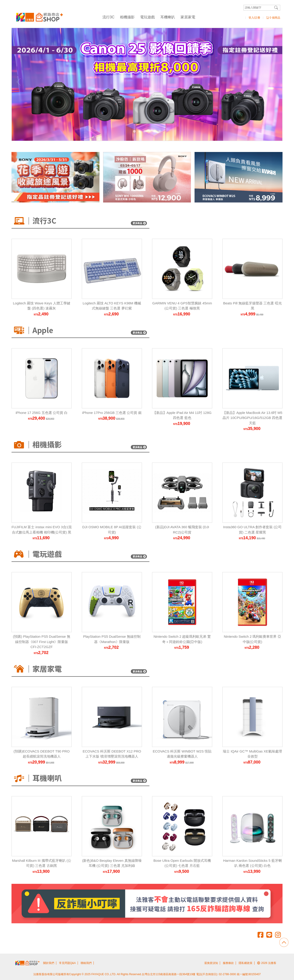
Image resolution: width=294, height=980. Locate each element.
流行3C (108, 17)
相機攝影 (127, 17)
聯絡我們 (86, 963)
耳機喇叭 (168, 17)
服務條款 (228, 963)
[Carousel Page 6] (160, 131)
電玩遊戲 (147, 17)
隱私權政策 (246, 963)
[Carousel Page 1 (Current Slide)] (134, 131)
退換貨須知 (211, 963)
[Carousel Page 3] (144, 131)
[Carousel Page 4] (150, 131)
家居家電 (188, 17)
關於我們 (49, 963)
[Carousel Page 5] (155, 131)
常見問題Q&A (67, 963)
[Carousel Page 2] (139, 131)
